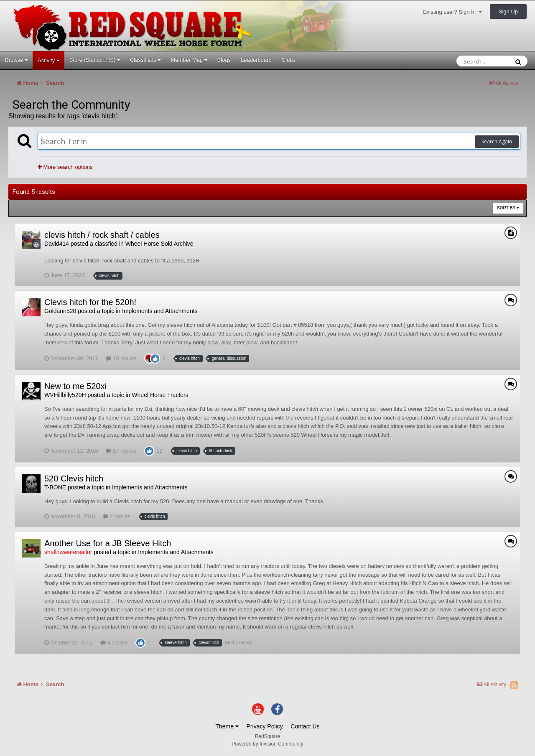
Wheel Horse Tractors (160, 395)
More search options (65, 167)
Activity (48, 60)
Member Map (189, 60)
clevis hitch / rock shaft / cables (102, 235)
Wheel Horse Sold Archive (159, 244)
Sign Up (508, 11)
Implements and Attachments (160, 311)
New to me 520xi (75, 386)
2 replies (117, 516)
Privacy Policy (265, 726)
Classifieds (145, 60)
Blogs (224, 60)
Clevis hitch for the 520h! (90, 302)
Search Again (497, 141)
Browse (16, 60)
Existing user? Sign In (452, 12)
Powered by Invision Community (267, 744)
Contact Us (305, 726)
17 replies (121, 451)
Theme (227, 726)
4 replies (114, 643)
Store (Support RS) (95, 60)
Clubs (289, 60)
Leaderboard (256, 60)
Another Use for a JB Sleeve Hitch (108, 543)
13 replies (121, 358)
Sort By (508, 208)
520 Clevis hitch (74, 479)
